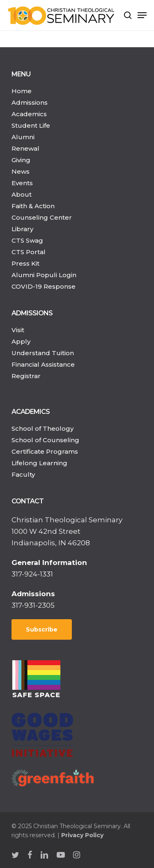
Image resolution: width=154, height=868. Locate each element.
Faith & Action (33, 206)
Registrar (26, 376)
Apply (21, 341)
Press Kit (25, 263)
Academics (29, 114)
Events (22, 183)
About (22, 194)
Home (22, 91)
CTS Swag (27, 240)
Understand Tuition (43, 353)
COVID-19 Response (44, 286)
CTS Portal (29, 252)
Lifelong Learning (39, 463)
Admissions (30, 102)
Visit (18, 330)
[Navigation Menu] (142, 15)
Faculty (23, 474)
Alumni (23, 137)
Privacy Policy (82, 835)
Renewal (25, 148)
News (21, 171)
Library (22, 229)
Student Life (31, 125)
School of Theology (43, 428)
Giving (21, 160)
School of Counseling (45, 440)
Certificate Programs (45, 451)
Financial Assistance (43, 364)
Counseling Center (42, 217)
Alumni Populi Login (44, 275)
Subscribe (42, 629)
